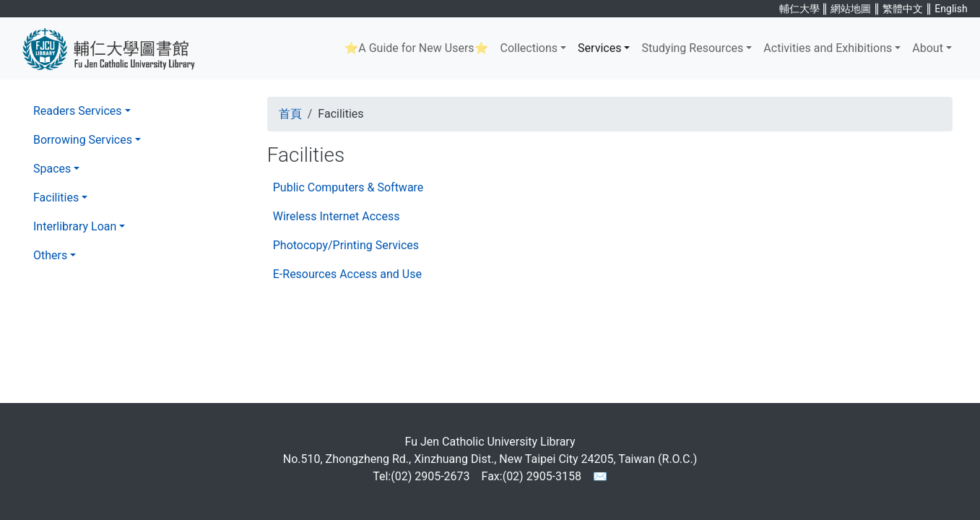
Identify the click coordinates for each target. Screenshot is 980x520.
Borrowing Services (83, 140)
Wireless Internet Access (337, 216)
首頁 (290, 114)
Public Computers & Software (348, 187)
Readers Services (78, 111)
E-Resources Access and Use (347, 274)
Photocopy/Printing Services (346, 245)
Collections (529, 48)
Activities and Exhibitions (828, 48)
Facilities (56, 198)
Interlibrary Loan (75, 226)
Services (599, 48)
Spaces (52, 169)
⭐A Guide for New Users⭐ (416, 48)
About (928, 48)
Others (50, 255)
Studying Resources (692, 48)
